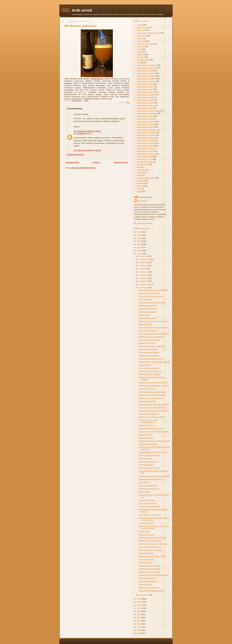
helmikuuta (144, 287)
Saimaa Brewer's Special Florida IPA (153, 404)
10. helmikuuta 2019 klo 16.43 (87, 131)
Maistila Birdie (144, 315)
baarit (139, 25)
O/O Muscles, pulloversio (149, 489)
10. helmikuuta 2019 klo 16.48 (87, 150)
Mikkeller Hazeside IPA (148, 305)
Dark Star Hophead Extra (149, 368)
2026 (139, 232)
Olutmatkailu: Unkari (145, 151)
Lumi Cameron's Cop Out (149, 468)
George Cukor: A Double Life (150, 371)
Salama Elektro (145, 365)
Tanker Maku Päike (146, 559)
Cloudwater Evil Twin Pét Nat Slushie (154, 431)
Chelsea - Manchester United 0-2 (152, 407)
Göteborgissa (97, 79)
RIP (138, 167)
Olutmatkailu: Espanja (146, 79)
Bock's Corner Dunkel (148, 503)
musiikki (140, 57)
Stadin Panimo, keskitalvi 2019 (151, 591)
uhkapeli (140, 183)
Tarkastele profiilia (144, 223)
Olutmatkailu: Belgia (145, 71)
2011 (139, 621)
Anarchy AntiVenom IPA (148, 349)
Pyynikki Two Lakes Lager (149, 506)
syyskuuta (143, 266)
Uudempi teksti (72, 162)
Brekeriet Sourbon (146, 438)
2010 (139, 624)
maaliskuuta (144, 284)
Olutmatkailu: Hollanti (146, 81)
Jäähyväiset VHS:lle (145, 44)
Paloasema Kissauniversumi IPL (152, 417)
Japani (139, 38)
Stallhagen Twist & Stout (149, 352)
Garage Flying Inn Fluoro (149, 356)
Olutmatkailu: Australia (146, 68)
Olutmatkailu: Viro (144, 159)
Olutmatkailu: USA (144, 156)
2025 (139, 235)
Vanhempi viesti (121, 162)
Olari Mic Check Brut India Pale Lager (154, 334)
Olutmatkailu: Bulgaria (146, 73)
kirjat (139, 49)
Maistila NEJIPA (145, 324)
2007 (139, 633)
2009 (139, 627)
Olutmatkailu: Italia (145, 89)
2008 (139, 630)
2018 (139, 599)
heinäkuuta (144, 272)
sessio (139, 173)
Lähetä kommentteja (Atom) (83, 168)
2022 (139, 244)
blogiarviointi (142, 27)
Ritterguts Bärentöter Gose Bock (152, 538)
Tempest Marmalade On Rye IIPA (152, 302)
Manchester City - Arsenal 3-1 (151, 550)
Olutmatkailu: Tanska (145, 143)
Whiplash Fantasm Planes (149, 374)
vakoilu (140, 186)
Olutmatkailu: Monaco (146, 105)
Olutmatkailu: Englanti (146, 76)
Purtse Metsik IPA (146, 553)
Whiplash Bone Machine (149, 414)
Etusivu (96, 162)
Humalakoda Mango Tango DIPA (152, 556)
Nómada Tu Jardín (146, 523)
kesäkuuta (143, 275)
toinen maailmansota (145, 178)
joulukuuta (144, 256)
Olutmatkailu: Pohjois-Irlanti (148, 111)
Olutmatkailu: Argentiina (147, 65)
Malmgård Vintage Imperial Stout (152, 392)
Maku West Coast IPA (147, 401)
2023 (139, 241)
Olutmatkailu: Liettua (145, 103)
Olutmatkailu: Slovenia (146, 138)
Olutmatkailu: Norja (145, 108)
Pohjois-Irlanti (143, 164)
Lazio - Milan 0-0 (145, 299)
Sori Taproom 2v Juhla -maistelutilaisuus (148, 421)
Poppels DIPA (144, 492)
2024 (139, 238)
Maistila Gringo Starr (147, 318)
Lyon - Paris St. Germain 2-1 (150, 547)
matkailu (140, 54)
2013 (139, 614)
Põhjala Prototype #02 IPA (149, 569)
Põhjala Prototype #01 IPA (149, 572)
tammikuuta (144, 595)
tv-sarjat (140, 181)
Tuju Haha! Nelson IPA (148, 485)
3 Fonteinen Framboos (148, 444)
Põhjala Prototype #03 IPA (149, 566)
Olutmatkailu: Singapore (147, 130)
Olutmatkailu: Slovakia (146, 135)
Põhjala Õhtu (144, 531)
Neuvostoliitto (143, 60)
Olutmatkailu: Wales (145, 162)
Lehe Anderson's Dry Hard (149, 515)
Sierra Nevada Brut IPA (148, 330)
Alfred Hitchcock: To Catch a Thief (153, 452)
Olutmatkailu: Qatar (145, 119)
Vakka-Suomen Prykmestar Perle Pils (154, 386)
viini (138, 189)
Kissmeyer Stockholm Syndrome (152, 395)
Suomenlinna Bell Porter (149, 581)
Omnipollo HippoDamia (148, 462)
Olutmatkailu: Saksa (145, 127)
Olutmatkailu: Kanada (146, 95)
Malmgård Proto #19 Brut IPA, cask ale (154, 362)
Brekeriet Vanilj (145, 435)
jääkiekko (141, 46)
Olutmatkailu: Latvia (145, 100)
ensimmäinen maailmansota (148, 33)
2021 (139, 247)
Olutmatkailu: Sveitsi (145, 140)
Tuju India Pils (144, 482)
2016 (139, 605)
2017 (139, 602)
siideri (139, 175)
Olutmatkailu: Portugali (146, 113)
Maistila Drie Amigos (147, 343)
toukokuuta (144, 278)
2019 (139, 254)
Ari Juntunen (80, 133)
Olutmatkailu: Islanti (145, 87)
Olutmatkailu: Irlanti (145, 84)
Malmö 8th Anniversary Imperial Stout (154, 441)
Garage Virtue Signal (147, 389)
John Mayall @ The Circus (149, 293)
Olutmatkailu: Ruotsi (145, 124)
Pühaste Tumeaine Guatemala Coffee (154, 575)
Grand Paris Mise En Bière (149, 340)
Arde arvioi (82, 10)
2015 (139, 608)
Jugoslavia (141, 41)
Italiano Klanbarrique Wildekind (152, 337)
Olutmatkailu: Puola (145, 116)
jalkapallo (141, 36)
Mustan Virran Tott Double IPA (151, 398)
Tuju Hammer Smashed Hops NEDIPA (154, 476)
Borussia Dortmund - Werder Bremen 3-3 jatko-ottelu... (154, 519)
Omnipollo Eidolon (146, 465)
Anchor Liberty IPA (146, 534)
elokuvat (140, 30)
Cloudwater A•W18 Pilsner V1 (151, 479)
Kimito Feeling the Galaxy (149, 455)
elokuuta (143, 269)
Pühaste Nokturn (146, 562)
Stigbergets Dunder (147, 425)
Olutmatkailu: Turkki (145, 148)
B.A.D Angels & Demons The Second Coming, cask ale (154, 527)
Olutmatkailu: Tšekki (145, 146)
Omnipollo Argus (146, 458)
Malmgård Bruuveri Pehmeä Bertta (153, 290)
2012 (139, 618)
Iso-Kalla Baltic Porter (148, 309)
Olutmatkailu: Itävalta (146, 92)
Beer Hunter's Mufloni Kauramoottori (154, 411)
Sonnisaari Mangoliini (148, 312)
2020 (139, 251)
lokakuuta (143, 262)
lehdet (139, 52)
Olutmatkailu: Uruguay (146, 154)
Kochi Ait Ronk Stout (147, 578)
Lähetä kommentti (75, 154)
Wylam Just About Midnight (150, 541)
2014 (139, 611)
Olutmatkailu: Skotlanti (146, 132)
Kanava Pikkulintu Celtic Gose (151, 428)
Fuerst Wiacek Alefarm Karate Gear (153, 544)
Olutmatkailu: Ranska (146, 122)
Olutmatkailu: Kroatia (146, 97)
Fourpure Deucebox (147, 500)
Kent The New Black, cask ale (151, 359)
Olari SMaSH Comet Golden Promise (154, 327)
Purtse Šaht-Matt (145, 584)
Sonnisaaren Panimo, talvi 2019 (152, 346)
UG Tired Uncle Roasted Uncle (151, 296)
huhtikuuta (144, 281)
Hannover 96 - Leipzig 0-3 (149, 587)
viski (139, 191)
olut (128, 102)
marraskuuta (144, 259)
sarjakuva (141, 170)
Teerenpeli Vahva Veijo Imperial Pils (153, 382)
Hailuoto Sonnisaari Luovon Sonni (153, 321)
